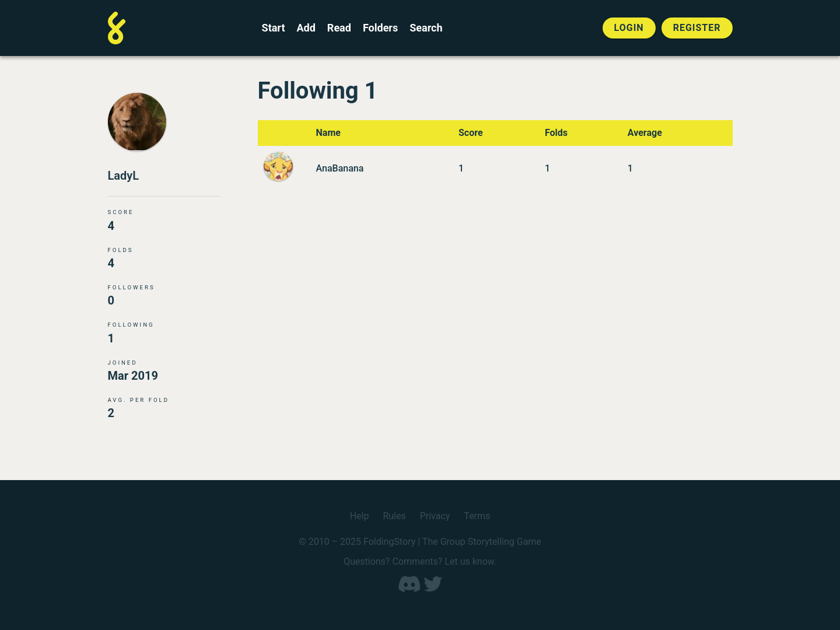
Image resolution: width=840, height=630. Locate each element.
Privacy (435, 516)
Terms (477, 516)
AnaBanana (340, 168)
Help (360, 516)
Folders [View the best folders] (380, 28)
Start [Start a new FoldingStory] (274, 28)
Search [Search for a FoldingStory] (426, 28)
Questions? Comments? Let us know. (420, 561)
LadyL (124, 176)
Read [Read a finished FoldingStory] (339, 28)
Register (697, 28)
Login (629, 28)
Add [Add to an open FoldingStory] (306, 28)
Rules (394, 516)
